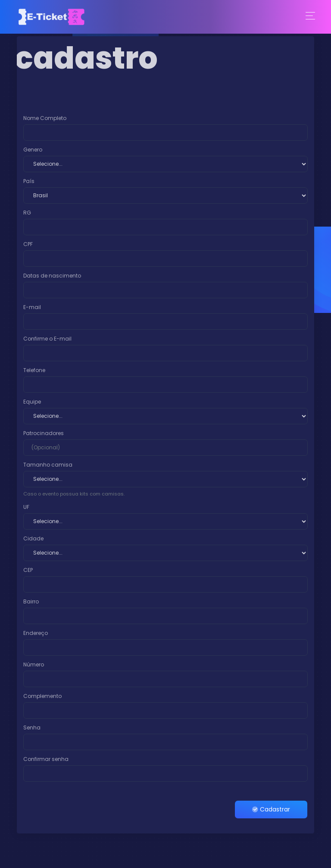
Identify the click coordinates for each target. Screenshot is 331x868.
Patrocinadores (44, 433)
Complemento (42, 696)
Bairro (31, 601)
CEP (28, 570)
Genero (33, 150)
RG (27, 213)
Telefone (34, 370)
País (29, 181)
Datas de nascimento (52, 276)
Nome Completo (45, 118)
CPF (28, 244)
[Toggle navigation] (310, 17)
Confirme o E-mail (47, 339)
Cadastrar (271, 809)
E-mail (32, 307)
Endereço (36, 633)
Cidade (33, 538)
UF (26, 507)
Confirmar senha (46, 759)
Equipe (32, 402)
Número (34, 664)
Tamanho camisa (48, 465)
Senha (32, 728)
